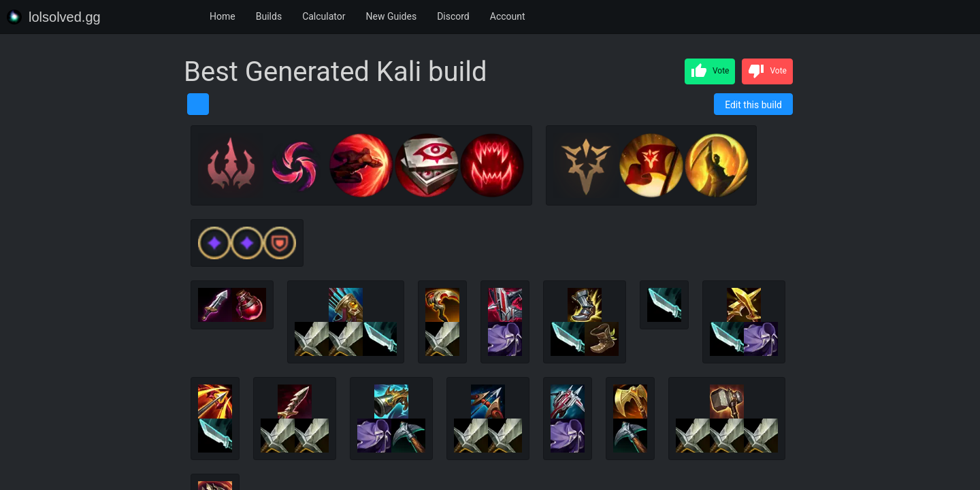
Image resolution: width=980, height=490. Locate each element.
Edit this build (753, 105)
